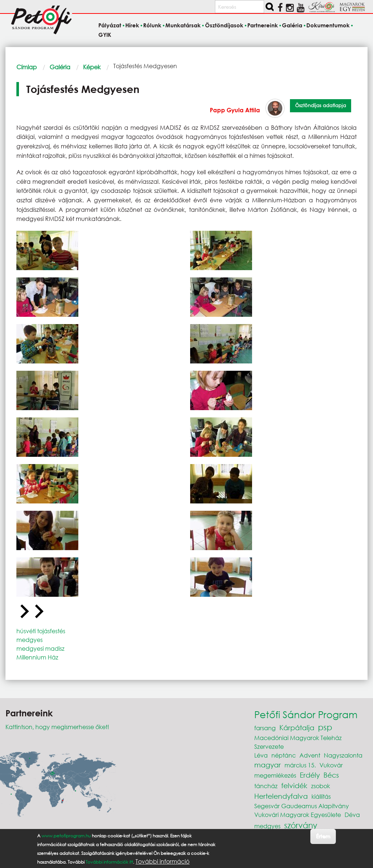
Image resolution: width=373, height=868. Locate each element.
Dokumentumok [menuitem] (328, 26)
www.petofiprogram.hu (66, 836)
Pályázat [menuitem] (110, 26)
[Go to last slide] (24, 612)
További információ (162, 861)
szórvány (301, 825)
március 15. (300, 765)
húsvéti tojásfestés (41, 631)
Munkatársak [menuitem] (183, 26)
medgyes (30, 640)
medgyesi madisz (40, 648)
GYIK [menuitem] (105, 35)
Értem (323, 836)
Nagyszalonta (343, 755)
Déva (352, 815)
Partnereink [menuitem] (263, 26)
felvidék (294, 785)
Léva (261, 755)
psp (325, 727)
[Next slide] (38, 612)
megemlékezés (275, 775)
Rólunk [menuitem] (152, 26)
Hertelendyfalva (281, 796)
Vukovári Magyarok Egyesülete (298, 815)
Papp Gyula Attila (235, 110)
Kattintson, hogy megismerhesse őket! (57, 727)
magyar (268, 765)
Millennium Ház (37, 657)
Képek (92, 67)
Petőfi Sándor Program (306, 714)
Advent (310, 755)
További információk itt (109, 862)
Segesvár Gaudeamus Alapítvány (302, 806)
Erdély (310, 775)
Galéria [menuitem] (292, 26)
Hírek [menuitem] (132, 26)
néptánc (284, 755)
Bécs (331, 775)
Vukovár (331, 765)
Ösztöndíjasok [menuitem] (224, 26)
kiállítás (321, 796)
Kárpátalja (297, 727)
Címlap (27, 67)
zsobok (321, 786)
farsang (265, 728)
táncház (266, 786)
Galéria (60, 67)
